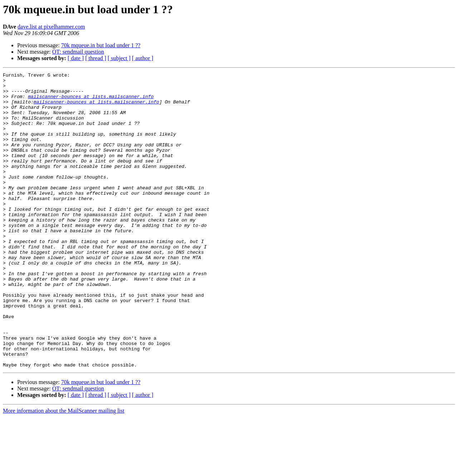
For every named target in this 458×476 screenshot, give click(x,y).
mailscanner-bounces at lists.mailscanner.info (91, 102)
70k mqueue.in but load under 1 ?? (101, 45)
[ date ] (76, 58)
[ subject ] (119, 58)
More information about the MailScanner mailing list (64, 470)
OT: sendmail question (78, 52)
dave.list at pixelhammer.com (51, 27)
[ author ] (143, 58)
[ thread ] (96, 58)
